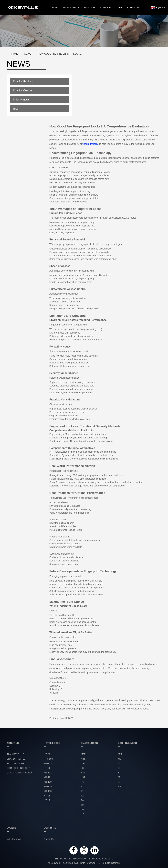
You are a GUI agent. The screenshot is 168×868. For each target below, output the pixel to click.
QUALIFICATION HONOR (20, 773)
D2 (82, 814)
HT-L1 (47, 796)
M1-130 (48, 791)
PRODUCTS (90, 8)
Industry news (21, 100)
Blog (16, 109)
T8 (82, 805)
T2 (82, 796)
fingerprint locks (90, 144)
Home (55, 8)
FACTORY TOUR (16, 763)
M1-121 (48, 777)
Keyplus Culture (23, 91)
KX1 (83, 773)
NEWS (119, 8)
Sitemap (115, 863)
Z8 (82, 768)
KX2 (83, 777)
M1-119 (48, 782)
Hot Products (103, 863)
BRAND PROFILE (16, 759)
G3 (82, 809)
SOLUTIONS (106, 8)
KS (120, 786)
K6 (82, 782)
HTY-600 (48, 759)
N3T (83, 759)
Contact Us (134, 8)
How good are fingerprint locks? (60, 54)
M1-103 (48, 763)
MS (120, 759)
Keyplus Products (24, 81)
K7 (82, 786)
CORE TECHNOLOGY (18, 768)
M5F (83, 754)
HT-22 (47, 754)
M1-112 (48, 773)
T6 (82, 800)
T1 (82, 791)
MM (120, 754)
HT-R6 (47, 768)
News (28, 54)
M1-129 (48, 786)
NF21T (84, 763)
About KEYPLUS (71, 8)
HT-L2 (47, 800)
